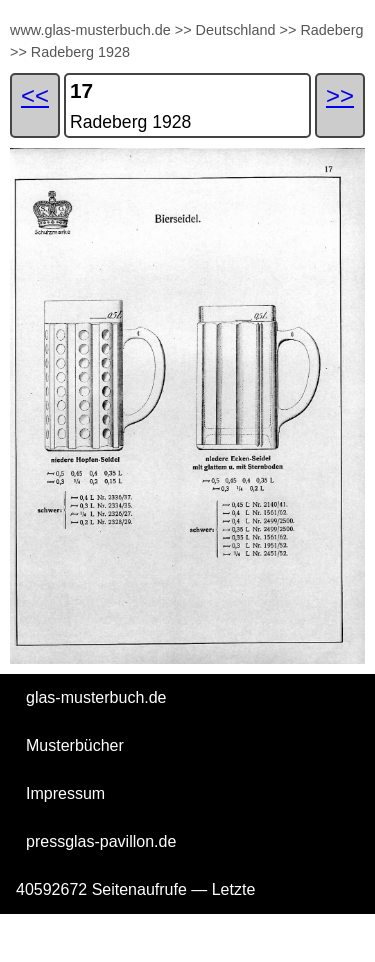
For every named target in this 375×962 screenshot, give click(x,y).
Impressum (65, 793)
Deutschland (236, 30)
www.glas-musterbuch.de (90, 30)
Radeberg (331, 30)
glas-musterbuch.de (96, 697)
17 (81, 90)
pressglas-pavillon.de (101, 841)
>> (183, 30)
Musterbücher (75, 745)
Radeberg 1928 (80, 52)
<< (35, 95)
